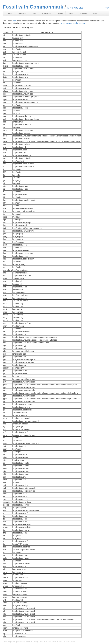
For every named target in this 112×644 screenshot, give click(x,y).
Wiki (71, 14)
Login (107, 8)
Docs (34, 14)
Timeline (22, 14)
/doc (14, 21)
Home (9, 14)
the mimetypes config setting (72, 23)
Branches (46, 14)
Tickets (60, 14)
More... (96, 14)
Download (83, 14)
